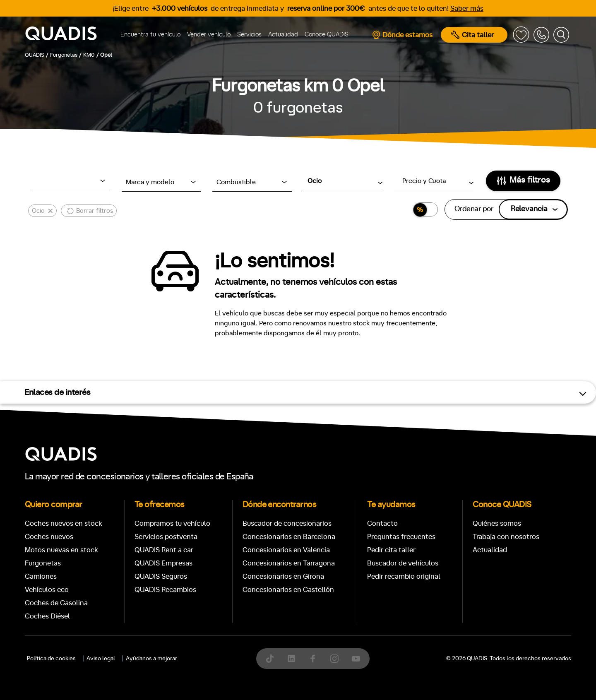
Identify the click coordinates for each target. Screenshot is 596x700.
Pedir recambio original (404, 576)
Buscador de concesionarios (287, 523)
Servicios (249, 35)
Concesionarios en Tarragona (289, 563)
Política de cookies (51, 659)
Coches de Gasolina (56, 603)
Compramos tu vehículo (172, 523)
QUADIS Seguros (161, 576)
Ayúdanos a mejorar (151, 659)
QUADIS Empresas (163, 563)
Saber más (467, 8)
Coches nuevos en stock (64, 523)
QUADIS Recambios (165, 590)
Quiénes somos (497, 523)
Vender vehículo (209, 35)
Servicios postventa (166, 537)
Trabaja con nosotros (506, 537)
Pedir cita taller (391, 550)
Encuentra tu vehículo (150, 35)
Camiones (41, 576)
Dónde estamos (402, 35)
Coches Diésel (47, 616)
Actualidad (283, 35)
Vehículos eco (47, 590)
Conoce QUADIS (327, 35)
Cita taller (472, 35)
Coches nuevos (49, 537)
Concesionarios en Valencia (286, 550)
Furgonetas (43, 563)
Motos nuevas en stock (61, 550)
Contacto (382, 523)
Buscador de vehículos (403, 563)
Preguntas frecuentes (401, 537)
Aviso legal (101, 659)
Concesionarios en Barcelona (289, 537)
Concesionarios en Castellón (288, 590)
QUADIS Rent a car (164, 550)
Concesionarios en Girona (283, 576)
